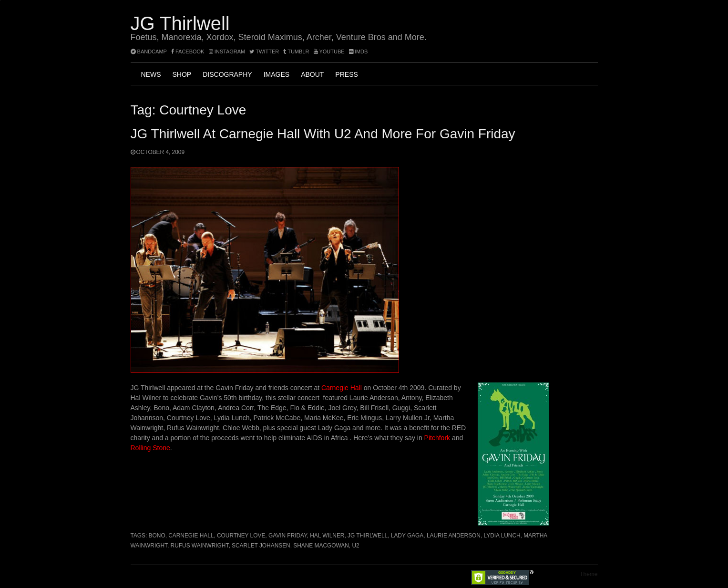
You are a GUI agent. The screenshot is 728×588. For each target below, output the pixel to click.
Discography (227, 74)
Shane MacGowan (321, 546)
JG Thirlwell (180, 23)
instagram (227, 52)
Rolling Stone (150, 448)
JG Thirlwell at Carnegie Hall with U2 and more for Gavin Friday (323, 134)
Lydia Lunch (502, 536)
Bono (157, 536)
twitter (264, 52)
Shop (182, 74)
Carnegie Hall (342, 388)
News (151, 74)
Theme (589, 574)
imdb (359, 52)
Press (346, 74)
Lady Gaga (407, 536)
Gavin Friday (288, 536)
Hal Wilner (327, 536)
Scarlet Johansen (261, 546)
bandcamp (149, 52)
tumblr (297, 52)
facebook (188, 52)
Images (277, 74)
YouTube (329, 52)
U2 (355, 546)
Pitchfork (437, 438)
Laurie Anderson (454, 536)
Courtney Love (241, 536)
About (312, 74)
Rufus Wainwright (200, 546)
